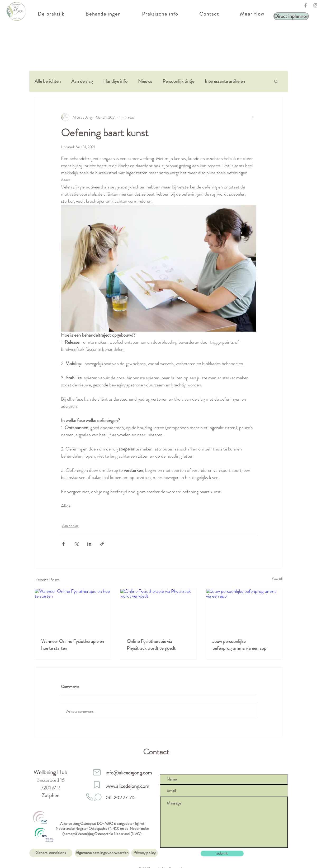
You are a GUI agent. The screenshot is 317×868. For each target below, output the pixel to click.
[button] (276, 81)
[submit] (222, 854)
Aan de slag (82, 81)
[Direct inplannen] (291, 16)
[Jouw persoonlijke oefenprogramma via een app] (244, 610)
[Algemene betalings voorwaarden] (102, 853)
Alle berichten (48, 81)
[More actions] (253, 117)
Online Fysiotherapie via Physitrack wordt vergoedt (151, 645)
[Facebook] (306, 5)
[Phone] (90, 797)
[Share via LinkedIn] (89, 544)
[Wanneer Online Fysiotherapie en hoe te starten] (73, 610)
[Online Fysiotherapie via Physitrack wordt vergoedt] (158, 610)
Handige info (115, 81)
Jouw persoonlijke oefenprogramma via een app (239, 645)
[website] (97, 785)
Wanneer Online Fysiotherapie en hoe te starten (73, 645)
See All (277, 579)
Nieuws (145, 81)
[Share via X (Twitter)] (76, 544)
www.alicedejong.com (127, 786)
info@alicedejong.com (129, 773)
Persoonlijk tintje (178, 81)
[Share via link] (102, 544)
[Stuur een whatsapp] (98, 797)
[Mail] (97, 772)
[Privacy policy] (145, 853)
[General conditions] (51, 853)
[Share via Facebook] (63, 544)
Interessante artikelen (225, 81)
